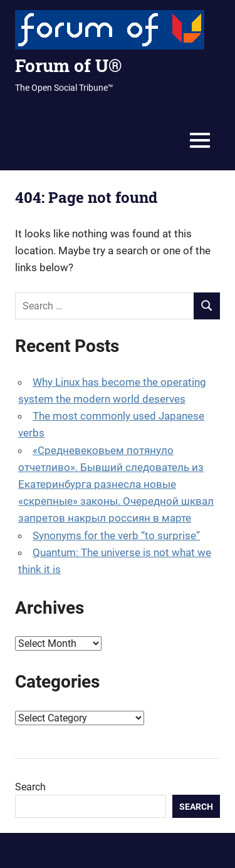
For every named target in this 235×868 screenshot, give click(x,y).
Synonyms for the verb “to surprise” (116, 535)
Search (30, 787)
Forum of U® (68, 65)
